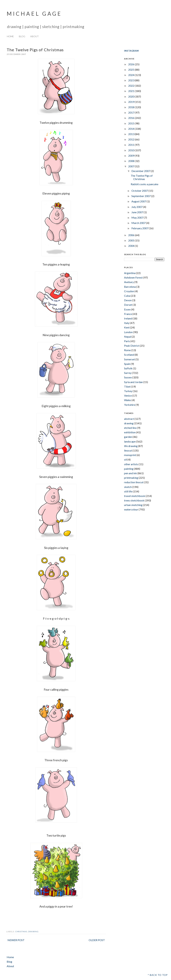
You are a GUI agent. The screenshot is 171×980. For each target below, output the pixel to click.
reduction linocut (134, 482)
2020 (132, 96)
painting (129, 469)
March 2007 (139, 223)
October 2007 (140, 191)
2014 (132, 129)
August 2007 (139, 201)
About (34, 36)
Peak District (132, 346)
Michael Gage (34, 14)
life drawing (131, 446)
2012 (132, 139)
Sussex (128, 377)
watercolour (131, 509)
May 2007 (138, 217)
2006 (132, 235)
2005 (132, 240)
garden (128, 437)
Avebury (129, 282)
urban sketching (133, 505)
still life (128, 491)
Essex (127, 309)
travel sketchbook (135, 496)
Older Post (97, 940)
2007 (132, 166)
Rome (127, 350)
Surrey (128, 373)
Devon (128, 300)
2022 (132, 86)
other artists (131, 464)
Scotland (129, 355)
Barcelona (130, 287)
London (128, 332)
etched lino (130, 428)
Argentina (130, 273)
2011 (132, 145)
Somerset (130, 359)
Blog (22, 36)
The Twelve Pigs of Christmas (142, 177)
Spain (127, 364)
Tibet (127, 386)
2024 (132, 75)
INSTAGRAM (131, 51)
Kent (127, 327)
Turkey (128, 391)
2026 (132, 64)
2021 (132, 91)
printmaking (131, 478)
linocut (128, 450)
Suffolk (128, 368)
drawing (33, 931)
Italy (127, 323)
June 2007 (138, 212)
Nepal (128, 337)
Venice (128, 395)
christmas (21, 931)
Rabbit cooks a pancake (145, 184)
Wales (128, 400)
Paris (127, 341)
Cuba (127, 296)
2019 (132, 102)
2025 (132, 70)
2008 (132, 161)
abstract (129, 419)
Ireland (128, 318)
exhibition (130, 432)
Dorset (128, 305)
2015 (132, 123)
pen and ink (131, 473)
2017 (132, 112)
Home (10, 36)
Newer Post (16, 940)
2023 (132, 80)
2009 (132, 156)
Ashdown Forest (133, 277)
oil (125, 459)
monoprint (130, 455)
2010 (132, 150)
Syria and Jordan (133, 382)
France (128, 314)
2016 (132, 118)
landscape (130, 441)
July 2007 (137, 207)
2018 (132, 107)
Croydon (129, 291)
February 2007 (140, 228)
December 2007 (141, 171)
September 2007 (141, 196)
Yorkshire (130, 405)
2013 (132, 134)
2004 (132, 246)
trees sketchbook (134, 500)
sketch (128, 487)
